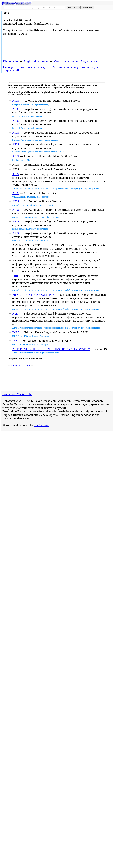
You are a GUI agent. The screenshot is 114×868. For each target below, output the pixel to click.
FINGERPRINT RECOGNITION (34, 295)
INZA (16, 332)
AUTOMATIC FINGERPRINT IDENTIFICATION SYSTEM (51, 349)
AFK (28, 365)
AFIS (16, 101)
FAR (15, 313)
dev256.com (42, 425)
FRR (15, 276)
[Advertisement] (49, 48)
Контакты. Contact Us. (17, 394)
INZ (15, 341)
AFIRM (16, 365)
